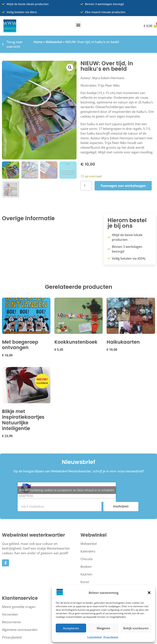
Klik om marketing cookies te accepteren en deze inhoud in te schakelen (67, 490)
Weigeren (103, 628)
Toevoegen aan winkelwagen (123, 186)
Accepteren (71, 628)
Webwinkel (54, 42)
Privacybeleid (111, 637)
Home (38, 42)
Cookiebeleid (94, 637)
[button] (149, 593)
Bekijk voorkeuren (136, 628)
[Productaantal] (86, 186)
